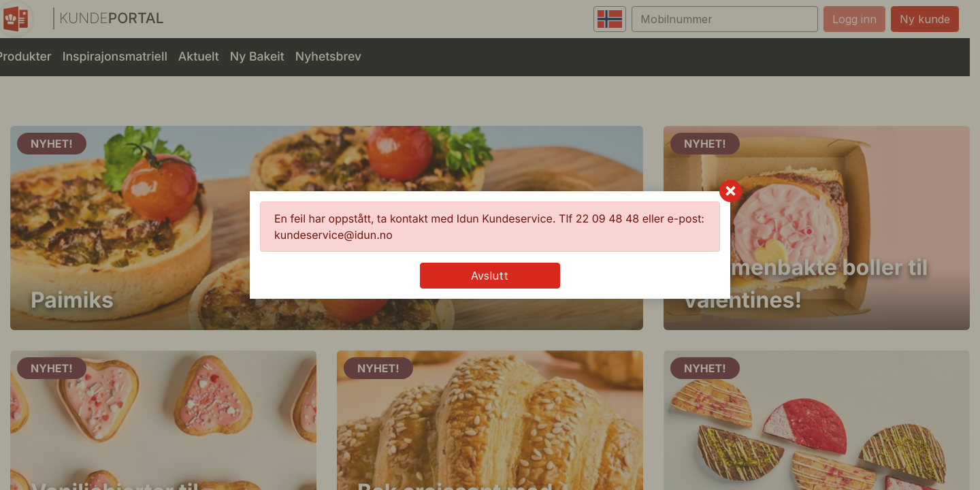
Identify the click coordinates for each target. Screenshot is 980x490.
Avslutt (490, 276)
